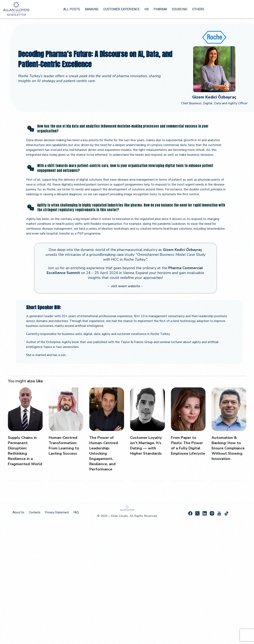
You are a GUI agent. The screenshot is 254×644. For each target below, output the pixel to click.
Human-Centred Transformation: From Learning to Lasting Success (65, 445)
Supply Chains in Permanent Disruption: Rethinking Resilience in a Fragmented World (23, 453)
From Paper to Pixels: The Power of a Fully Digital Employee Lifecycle (188, 448)
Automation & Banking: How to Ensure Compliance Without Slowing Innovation (228, 450)
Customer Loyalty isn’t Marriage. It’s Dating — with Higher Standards (147, 445)
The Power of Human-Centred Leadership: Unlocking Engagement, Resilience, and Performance (104, 453)
